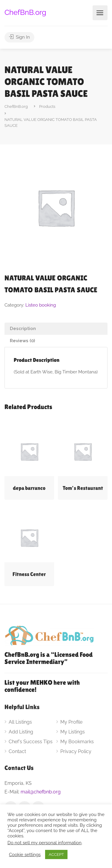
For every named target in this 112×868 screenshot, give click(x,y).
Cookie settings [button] (25, 854)
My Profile (71, 722)
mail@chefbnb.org (41, 792)
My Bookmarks (77, 742)
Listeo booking (41, 305)
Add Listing (21, 732)
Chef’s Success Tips (31, 742)
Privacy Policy (76, 751)
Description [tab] (23, 329)
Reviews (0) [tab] (22, 341)
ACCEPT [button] (56, 854)
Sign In (19, 37)
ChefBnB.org (25, 12)
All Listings (20, 722)
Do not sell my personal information (45, 843)
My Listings (73, 732)
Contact (17, 751)
